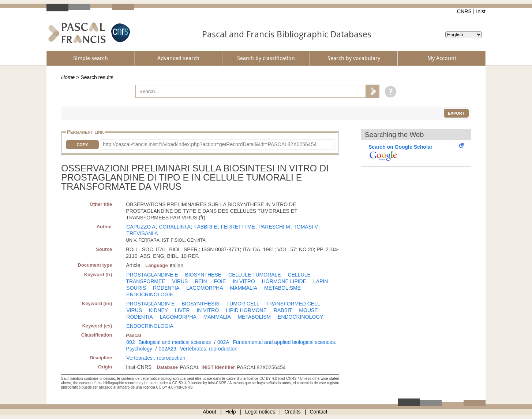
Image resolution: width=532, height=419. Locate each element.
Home (68, 77)
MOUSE (308, 310)
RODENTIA (166, 288)
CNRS (464, 11)
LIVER (182, 310)
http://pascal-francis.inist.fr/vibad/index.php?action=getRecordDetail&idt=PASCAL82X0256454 (210, 144)
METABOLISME (282, 288)
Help (231, 412)
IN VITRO (244, 281)
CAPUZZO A (141, 227)
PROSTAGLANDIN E (150, 304)
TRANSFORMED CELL (293, 304)
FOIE (220, 281)
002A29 (168, 349)
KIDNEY (158, 310)
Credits (292, 412)
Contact (319, 412)
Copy (82, 145)
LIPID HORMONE (246, 310)
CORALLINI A (175, 227)
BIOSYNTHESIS (200, 304)
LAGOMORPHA (205, 288)
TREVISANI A (142, 233)
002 (130, 342)
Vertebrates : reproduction (156, 358)
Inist (481, 11)
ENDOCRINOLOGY (300, 317)
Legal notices (260, 412)
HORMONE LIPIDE (284, 281)
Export (456, 113)
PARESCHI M (274, 227)
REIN (201, 281)
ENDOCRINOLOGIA (150, 326)
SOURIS (136, 288)
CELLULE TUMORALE (255, 275)
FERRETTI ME (238, 227)
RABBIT (283, 310)
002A (223, 342)
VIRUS (180, 281)
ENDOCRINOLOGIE (150, 294)
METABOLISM (254, 317)
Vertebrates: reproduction (209, 349)
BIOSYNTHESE (203, 275)
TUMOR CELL (243, 304)
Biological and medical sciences (175, 342)
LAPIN (321, 281)
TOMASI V (306, 227)
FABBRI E (206, 227)
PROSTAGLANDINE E (152, 275)
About (209, 412)
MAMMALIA (243, 288)
